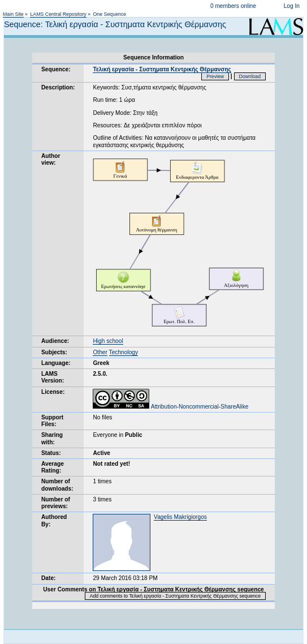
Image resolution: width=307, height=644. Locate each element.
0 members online (233, 6)
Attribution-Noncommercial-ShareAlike (170, 407)
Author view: (51, 159)
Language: (56, 363)
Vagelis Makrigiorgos (180, 517)
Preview (215, 76)
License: (53, 392)
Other (100, 352)
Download (250, 76)
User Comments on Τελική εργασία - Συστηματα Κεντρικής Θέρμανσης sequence (153, 589)
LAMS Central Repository (58, 14)
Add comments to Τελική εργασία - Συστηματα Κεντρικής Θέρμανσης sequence (175, 596)
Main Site (13, 14)
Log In (292, 6)
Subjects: (54, 352)
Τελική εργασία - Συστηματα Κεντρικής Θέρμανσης (162, 69)
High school (108, 341)
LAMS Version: (53, 377)
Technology (124, 352)
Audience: (55, 341)
